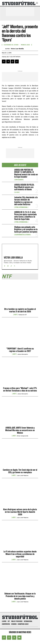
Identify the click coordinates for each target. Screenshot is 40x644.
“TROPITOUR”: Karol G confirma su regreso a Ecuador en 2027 (20, 350)
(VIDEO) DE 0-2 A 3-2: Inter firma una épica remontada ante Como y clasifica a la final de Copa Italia (25, 216)
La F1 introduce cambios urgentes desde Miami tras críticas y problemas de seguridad (20, 554)
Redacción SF (23, 315)
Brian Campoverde (23, 436)
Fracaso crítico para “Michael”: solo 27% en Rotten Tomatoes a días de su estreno (20, 389)
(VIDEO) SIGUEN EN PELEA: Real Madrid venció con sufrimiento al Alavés (24, 187)
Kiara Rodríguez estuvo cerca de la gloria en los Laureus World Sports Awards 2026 (20, 512)
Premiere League (25, 45)
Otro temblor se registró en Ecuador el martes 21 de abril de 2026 (20, 310)
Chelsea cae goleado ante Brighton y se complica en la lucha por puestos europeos (26, 229)
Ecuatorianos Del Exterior (23, 235)
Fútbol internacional (21, 207)
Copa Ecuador (19, 180)
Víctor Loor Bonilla (17, 49)
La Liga (17, 192)
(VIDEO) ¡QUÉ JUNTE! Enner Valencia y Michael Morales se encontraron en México (20, 430)
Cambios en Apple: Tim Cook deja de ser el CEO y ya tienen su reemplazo (20, 471)
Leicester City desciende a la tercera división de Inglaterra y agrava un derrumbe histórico (26, 201)
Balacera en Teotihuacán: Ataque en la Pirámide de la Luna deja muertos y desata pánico (20, 596)
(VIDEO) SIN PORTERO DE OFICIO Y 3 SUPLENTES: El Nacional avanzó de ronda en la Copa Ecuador (26, 173)
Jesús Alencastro (23, 354)
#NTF (16, 315)
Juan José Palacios (23, 475)
